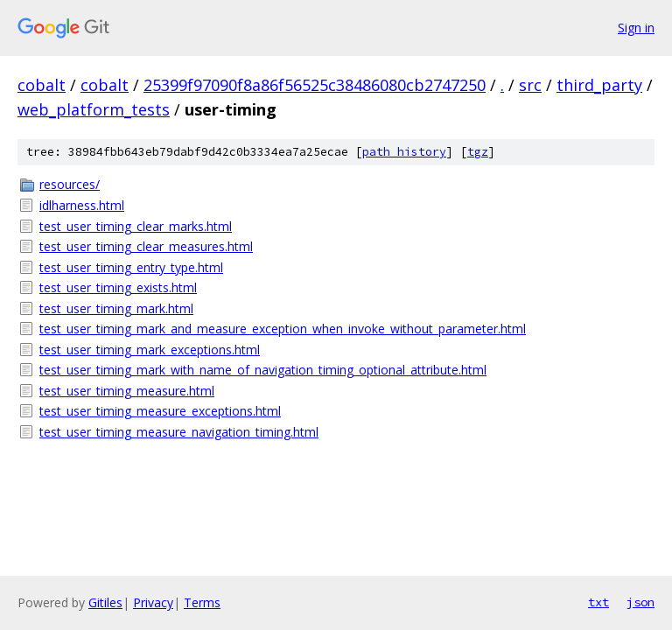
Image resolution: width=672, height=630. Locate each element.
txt (598, 602)
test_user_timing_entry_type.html (131, 267)
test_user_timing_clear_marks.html (136, 226)
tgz (478, 152)
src (530, 85)
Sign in (636, 28)
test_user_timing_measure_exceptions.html (160, 411)
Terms (202, 602)
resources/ (70, 184)
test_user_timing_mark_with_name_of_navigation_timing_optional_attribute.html (263, 370)
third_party (599, 85)
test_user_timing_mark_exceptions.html (150, 350)
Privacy (153, 602)
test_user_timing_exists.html (118, 287)
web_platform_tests (94, 109)
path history (404, 152)
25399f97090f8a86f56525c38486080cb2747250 (315, 85)
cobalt (42, 85)
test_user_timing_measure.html (127, 391)
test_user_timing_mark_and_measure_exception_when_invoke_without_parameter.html (283, 329)
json (640, 602)
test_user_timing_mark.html (116, 308)
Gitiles (105, 602)
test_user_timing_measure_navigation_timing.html (179, 432)
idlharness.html (82, 205)
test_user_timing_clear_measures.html (146, 246)
